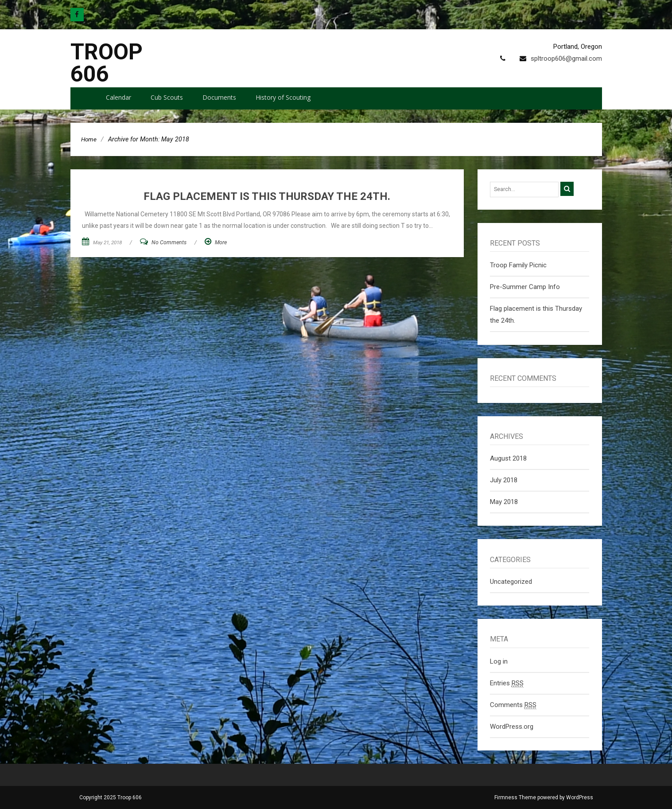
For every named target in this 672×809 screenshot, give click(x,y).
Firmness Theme (515, 797)
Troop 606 (107, 63)
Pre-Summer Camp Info (525, 287)
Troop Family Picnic (518, 265)
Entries (507, 683)
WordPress (580, 797)
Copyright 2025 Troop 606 (111, 797)
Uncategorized (511, 582)
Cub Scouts (167, 97)
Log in (499, 661)
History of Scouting (283, 97)
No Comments (169, 242)
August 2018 (508, 458)
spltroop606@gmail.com (566, 59)
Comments (513, 705)
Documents (219, 97)
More (221, 242)
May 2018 (504, 502)
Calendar (118, 97)
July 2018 (504, 480)
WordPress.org (512, 727)
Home (89, 139)
